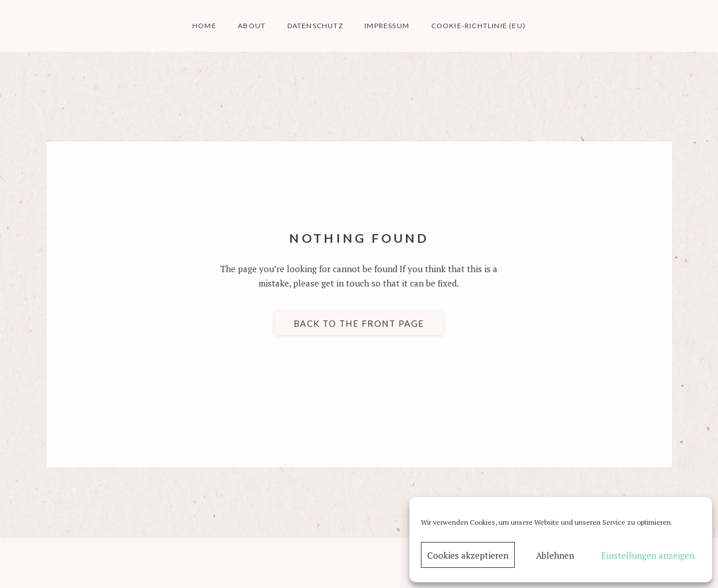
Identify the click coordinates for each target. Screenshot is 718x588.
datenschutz (315, 26)
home (204, 26)
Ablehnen (555, 555)
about (252, 26)
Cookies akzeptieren (468, 555)
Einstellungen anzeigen (648, 555)
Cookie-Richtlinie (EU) (478, 26)
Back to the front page (359, 323)
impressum (387, 26)
